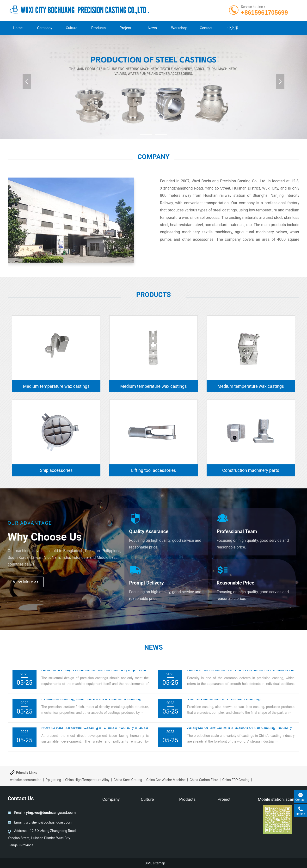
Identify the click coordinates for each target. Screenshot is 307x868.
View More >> (26, 582)
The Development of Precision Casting (224, 701)
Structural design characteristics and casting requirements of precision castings (118, 672)
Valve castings (190, 811)
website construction (26, 780)
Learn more (175, 257)
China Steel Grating (128, 780)
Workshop (179, 28)
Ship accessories (56, 470)
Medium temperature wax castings (56, 386)
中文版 (233, 28)
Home (18, 28)
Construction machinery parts (251, 470)
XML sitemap (155, 863)
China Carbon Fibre (204, 780)
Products (98, 28)
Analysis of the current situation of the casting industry (239, 730)
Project (125, 28)
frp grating (53, 780)
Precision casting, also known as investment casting (91, 701)
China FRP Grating (236, 780)
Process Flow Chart (232, 825)
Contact (206, 28)
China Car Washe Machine (166, 780)
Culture (72, 28)
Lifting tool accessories (154, 470)
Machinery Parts (191, 825)
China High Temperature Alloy (87, 780)
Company (45, 28)
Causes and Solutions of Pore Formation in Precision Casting (246, 672)
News (152, 28)
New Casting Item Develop (231, 814)
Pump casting (190, 818)
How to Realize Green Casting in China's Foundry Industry (96, 730)
